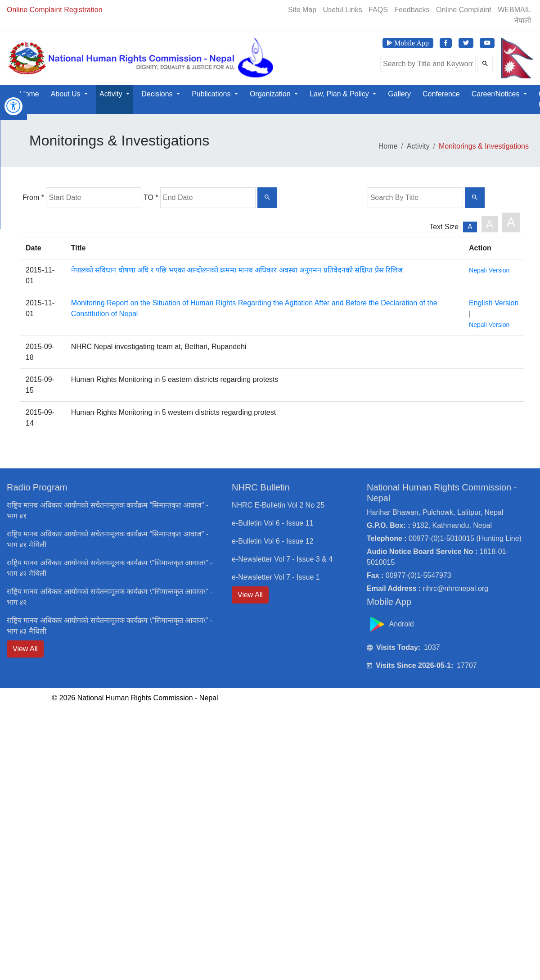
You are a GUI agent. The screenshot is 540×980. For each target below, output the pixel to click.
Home (29, 94)
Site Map (302, 10)
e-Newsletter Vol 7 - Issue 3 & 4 (282, 559)
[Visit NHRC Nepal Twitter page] (466, 43)
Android (391, 624)
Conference (441, 94)
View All (25, 649)
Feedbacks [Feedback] (412, 10)
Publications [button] (212, 94)
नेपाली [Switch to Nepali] (523, 20)
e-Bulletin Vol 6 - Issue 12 (272, 541)
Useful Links (343, 10)
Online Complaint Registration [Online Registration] (55, 10)
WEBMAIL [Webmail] (514, 10)
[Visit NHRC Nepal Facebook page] (446, 43)
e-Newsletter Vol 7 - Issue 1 (276, 577)
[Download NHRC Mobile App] (408, 43)
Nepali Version (489, 270)
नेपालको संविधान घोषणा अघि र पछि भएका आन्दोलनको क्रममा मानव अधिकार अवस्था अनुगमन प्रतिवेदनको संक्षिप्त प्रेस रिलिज (237, 270)
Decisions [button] (158, 94)
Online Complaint (464, 10)
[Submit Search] (485, 64)
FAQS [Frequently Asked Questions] (378, 10)
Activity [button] (112, 94)
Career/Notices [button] (497, 94)
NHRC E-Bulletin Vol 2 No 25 (278, 505)
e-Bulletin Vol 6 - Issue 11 (272, 523)
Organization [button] (271, 94)
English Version (494, 303)
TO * (151, 197)
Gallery (399, 94)
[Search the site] (428, 64)
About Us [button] (67, 94)
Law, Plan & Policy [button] (340, 94)
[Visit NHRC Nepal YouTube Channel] (487, 43)
